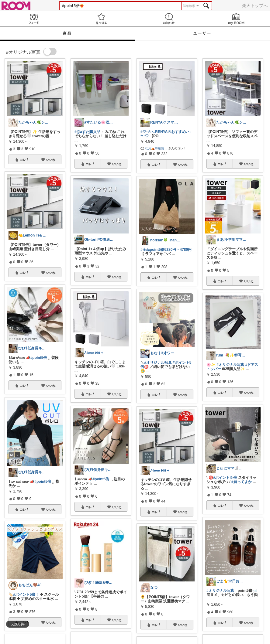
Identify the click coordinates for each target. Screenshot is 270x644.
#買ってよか (242, 482)
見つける (101, 19)
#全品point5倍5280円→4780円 (166, 250)
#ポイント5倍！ (26, 595)
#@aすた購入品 (87, 132)
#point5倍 (39, 358)
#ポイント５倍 (225, 478)
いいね (51, 160)
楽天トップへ (255, 5)
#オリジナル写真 (158, 363)
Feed (34, 19)
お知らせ (169, 19)
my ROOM (236, 19)
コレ (24, 160)
